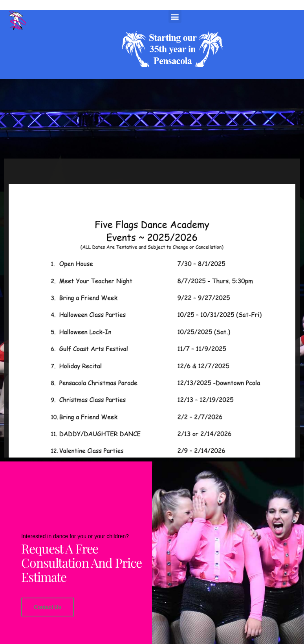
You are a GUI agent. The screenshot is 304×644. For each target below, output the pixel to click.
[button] (175, 16)
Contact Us (47, 607)
